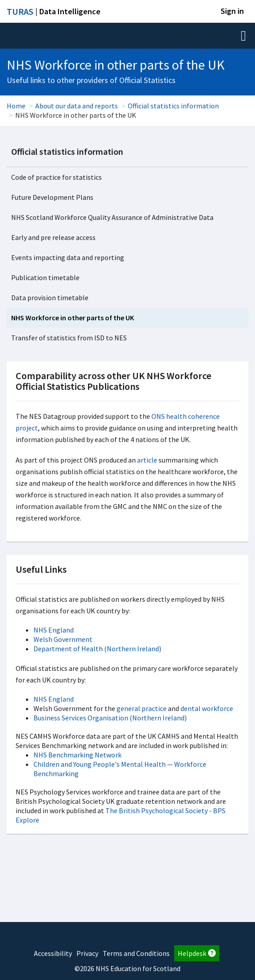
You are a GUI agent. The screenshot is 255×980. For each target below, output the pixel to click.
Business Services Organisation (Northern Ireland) (110, 718)
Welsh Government (63, 639)
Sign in (232, 11)
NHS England (54, 630)
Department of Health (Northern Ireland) (97, 649)
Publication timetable (45, 277)
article (147, 460)
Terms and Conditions (136, 953)
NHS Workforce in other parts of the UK (73, 318)
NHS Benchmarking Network (77, 755)
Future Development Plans (52, 197)
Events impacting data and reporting (68, 257)
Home (16, 106)
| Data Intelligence (54, 11)
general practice (142, 708)
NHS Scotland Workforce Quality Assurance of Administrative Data (112, 217)
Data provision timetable (50, 298)
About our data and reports (77, 106)
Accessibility (53, 953)
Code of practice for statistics (56, 177)
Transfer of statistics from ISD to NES (69, 338)
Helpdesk (197, 953)
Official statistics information (173, 106)
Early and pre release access (53, 237)
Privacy (87, 953)
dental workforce (207, 708)
